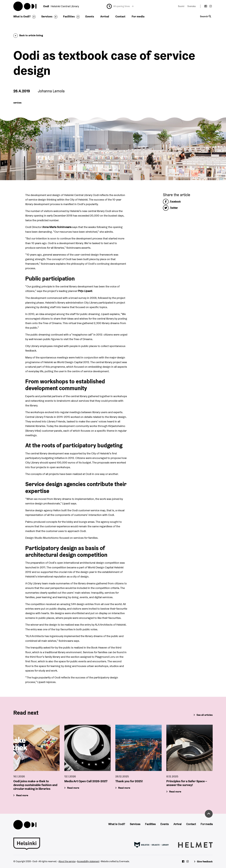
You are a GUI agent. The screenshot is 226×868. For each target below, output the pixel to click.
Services (47, 16)
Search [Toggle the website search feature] (206, 17)
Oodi (25, 6)
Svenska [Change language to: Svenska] (191, 6)
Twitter (170, 208)
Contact (120, 16)
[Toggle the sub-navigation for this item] (33, 17)
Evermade (124, 861)
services (17, 103)
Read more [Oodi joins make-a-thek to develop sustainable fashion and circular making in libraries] (22, 795)
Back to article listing (28, 35)
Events (90, 16)
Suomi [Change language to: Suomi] (181, 6)
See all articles (205, 715)
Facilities (69, 16)
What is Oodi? (22, 16)
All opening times (123, 6)
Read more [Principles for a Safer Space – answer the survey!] (175, 792)
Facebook (172, 201)
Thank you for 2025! (129, 781)
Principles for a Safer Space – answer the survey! (187, 783)
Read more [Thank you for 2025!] (124, 788)
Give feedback (205, 861)
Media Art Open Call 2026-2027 (86, 781)
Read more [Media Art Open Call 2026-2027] (73, 788)
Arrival (105, 16)
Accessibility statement (88, 861)
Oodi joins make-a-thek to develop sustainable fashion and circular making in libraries (35, 785)
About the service (67, 861)
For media (138, 16)
